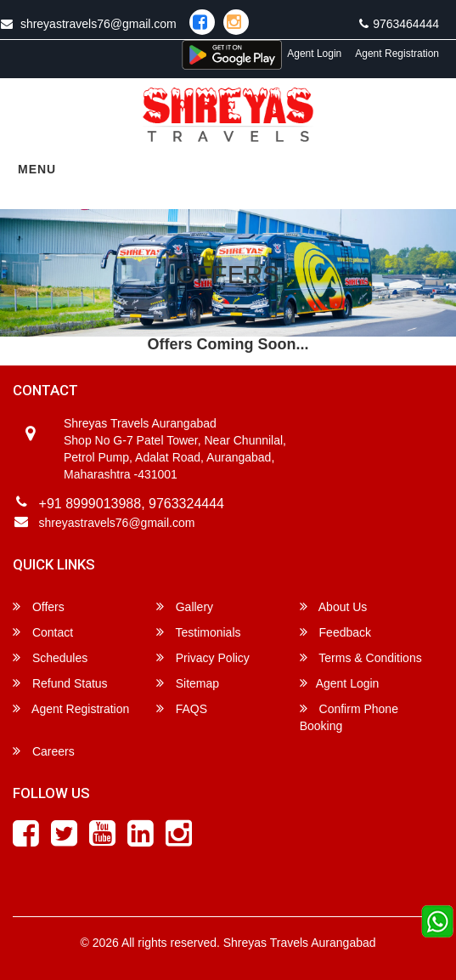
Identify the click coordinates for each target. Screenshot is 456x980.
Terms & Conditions (361, 657)
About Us (334, 606)
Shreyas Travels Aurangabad (300, 943)
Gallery (185, 606)
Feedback (335, 632)
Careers (44, 751)
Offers (39, 606)
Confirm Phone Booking (349, 717)
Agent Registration (397, 54)
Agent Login (314, 54)
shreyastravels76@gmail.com (117, 523)
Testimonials (199, 632)
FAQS (182, 708)
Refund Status (60, 683)
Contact (43, 632)
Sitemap (188, 683)
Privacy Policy (203, 657)
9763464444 (399, 24)
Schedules (50, 657)
